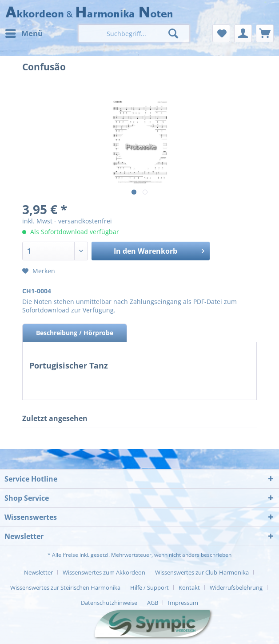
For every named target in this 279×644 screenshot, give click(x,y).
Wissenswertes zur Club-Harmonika (202, 572)
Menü (24, 32)
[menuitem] (24, 33)
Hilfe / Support (149, 587)
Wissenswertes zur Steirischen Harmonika (65, 587)
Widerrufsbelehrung (236, 587)
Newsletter (38, 572)
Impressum (183, 603)
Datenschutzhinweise (109, 603)
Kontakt (189, 587)
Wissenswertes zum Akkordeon (104, 572)
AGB (153, 603)
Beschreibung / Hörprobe (75, 333)
